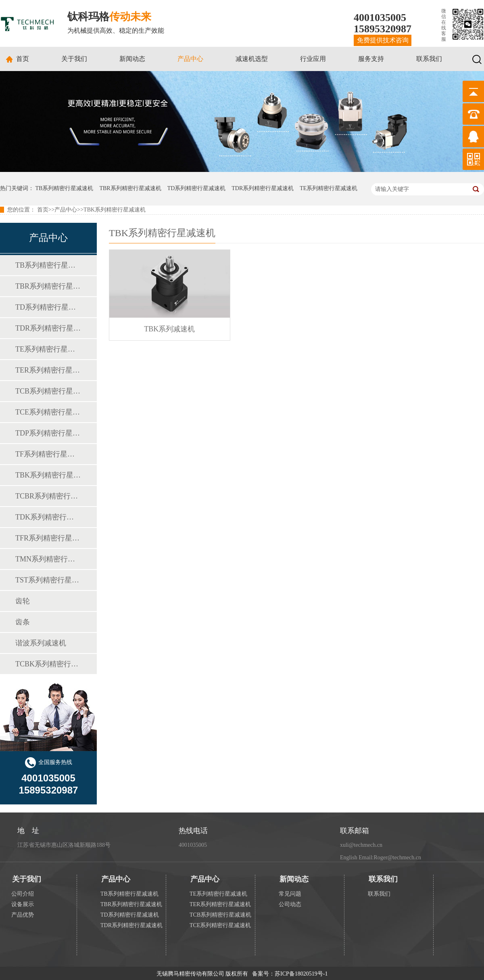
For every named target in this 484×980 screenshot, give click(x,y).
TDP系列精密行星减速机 (48, 433)
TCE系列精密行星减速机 (48, 412)
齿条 (23, 622)
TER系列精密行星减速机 (48, 370)
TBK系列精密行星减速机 (115, 210)
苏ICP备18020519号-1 (301, 974)
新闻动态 (132, 59)
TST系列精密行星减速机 (48, 580)
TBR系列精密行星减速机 (130, 188)
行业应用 (313, 59)
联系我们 (429, 59)
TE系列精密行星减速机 (329, 188)
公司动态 (290, 904)
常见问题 (290, 894)
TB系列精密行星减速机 (65, 188)
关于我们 (74, 59)
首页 (23, 59)
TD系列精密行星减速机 (197, 188)
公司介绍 (23, 894)
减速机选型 (252, 59)
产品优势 (23, 915)
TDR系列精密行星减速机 (263, 188)
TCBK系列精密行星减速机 (48, 664)
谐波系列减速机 (41, 643)
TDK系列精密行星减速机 (48, 517)
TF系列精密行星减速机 (48, 454)
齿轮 (23, 601)
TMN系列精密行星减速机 (48, 559)
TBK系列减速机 (169, 329)
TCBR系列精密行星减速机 (48, 496)
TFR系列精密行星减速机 (48, 538)
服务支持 (371, 59)
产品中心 (190, 59)
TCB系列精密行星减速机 (48, 391)
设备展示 (23, 904)
